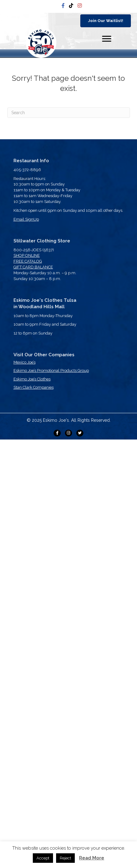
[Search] (69, 113)
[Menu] (107, 39)
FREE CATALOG (28, 261)
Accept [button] (43, 858)
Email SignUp (26, 219)
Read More (92, 858)
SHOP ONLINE (27, 255)
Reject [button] (65, 858)
